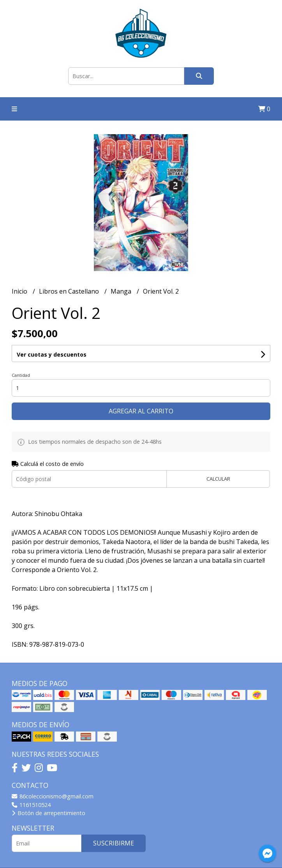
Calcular (218, 479)
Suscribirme (114, 843)
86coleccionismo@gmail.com (53, 796)
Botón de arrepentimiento (48, 813)
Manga (122, 291)
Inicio (20, 291)
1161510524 (31, 805)
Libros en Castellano (70, 291)
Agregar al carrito (141, 411)
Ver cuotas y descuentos (52, 354)
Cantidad (21, 375)
